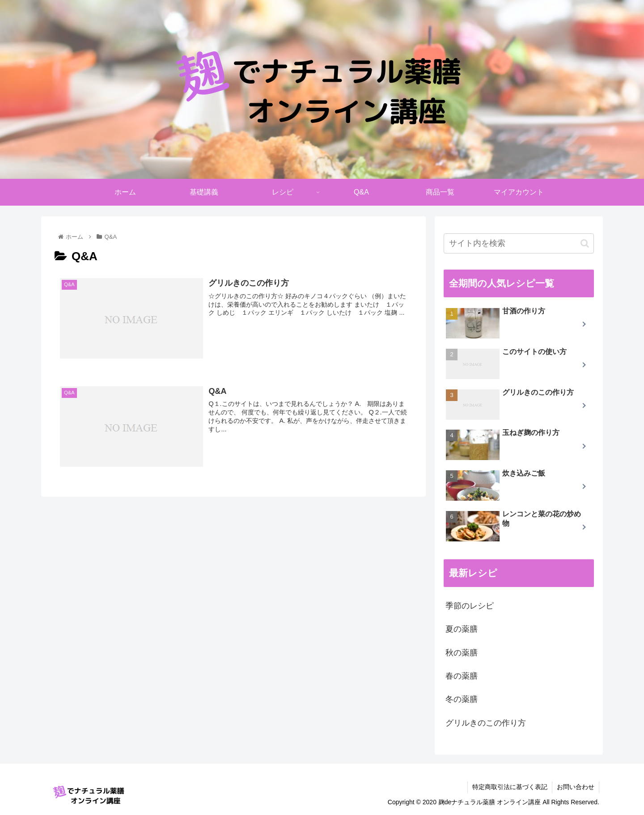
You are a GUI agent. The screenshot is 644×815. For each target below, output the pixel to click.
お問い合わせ (576, 787)
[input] (519, 243)
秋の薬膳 (462, 653)
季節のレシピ (470, 606)
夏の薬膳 (462, 629)
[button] (585, 243)
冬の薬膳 (462, 699)
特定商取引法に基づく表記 (510, 787)
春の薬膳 (462, 676)
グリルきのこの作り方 (486, 723)
